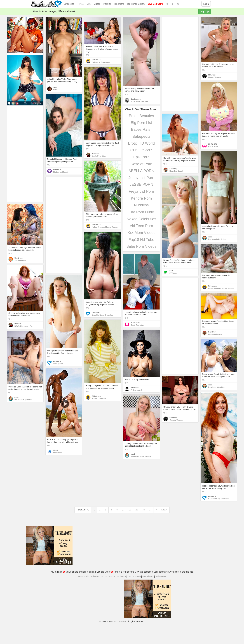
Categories (70, 4)
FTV (171, 271)
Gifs (89, 4)
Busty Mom (213, 146)
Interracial (57, 453)
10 (130, 510)
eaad (210, 237)
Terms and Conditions (88, 576)
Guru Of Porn (141, 150)
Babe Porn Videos (141, 246)
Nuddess (141, 205)
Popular (107, 4)
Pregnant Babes (215, 334)
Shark (56, 450)
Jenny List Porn (141, 178)
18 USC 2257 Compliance (113, 576)
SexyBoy (173, 169)
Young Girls (58, 364)
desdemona (136, 99)
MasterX (95, 154)
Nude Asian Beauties (139, 101)
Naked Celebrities (141, 219)
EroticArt (96, 313)
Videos (97, 4)
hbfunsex (212, 75)
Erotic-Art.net (120, 621)
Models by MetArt (61, 172)
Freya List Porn (141, 191)
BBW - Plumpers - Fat (23, 326)
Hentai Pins (148, 576)
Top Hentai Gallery (136, 4)
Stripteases (161, 576)
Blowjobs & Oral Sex (217, 387)
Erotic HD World (141, 143)
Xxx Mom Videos (141, 233)
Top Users (119, 4)
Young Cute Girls (99, 398)
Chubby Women (176, 420)
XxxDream (19, 258)
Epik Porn (141, 157)
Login (206, 4)
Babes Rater (141, 129)
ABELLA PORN (141, 171)
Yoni (55, 88)
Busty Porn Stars (99, 156)
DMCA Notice (134, 576)
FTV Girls (173, 273)
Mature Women (215, 77)
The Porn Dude (141, 212)
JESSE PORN (141, 184)
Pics (82, 4)
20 (137, 510)
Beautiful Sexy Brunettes (102, 315)
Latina (56, 90)
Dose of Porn (141, 164)
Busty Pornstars (138, 325)
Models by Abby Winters (141, 456)
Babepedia (141, 136)
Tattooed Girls (20, 260)
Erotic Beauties (141, 116)
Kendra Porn (141, 198)
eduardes (135, 388)
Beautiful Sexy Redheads (219, 499)
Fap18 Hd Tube (141, 240)
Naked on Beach (176, 171)
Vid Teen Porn (141, 226)
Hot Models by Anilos (217, 239)
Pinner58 (57, 170)
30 (144, 510)
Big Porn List (141, 123)
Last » (164, 510)
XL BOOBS (213, 144)
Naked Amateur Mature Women (105, 227)
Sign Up (205, 11)
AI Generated (136, 390)
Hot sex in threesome (101, 62)
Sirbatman (96, 60)
